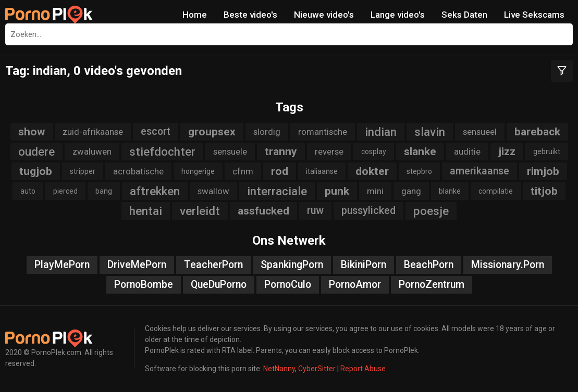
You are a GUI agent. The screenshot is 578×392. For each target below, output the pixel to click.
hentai (146, 211)
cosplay (374, 151)
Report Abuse (363, 369)
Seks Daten (464, 15)
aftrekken (155, 191)
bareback (537, 132)
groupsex (212, 132)
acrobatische (138, 171)
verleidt (200, 211)
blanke (450, 191)
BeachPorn (429, 265)
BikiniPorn (364, 265)
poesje (431, 211)
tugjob (36, 171)
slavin (430, 132)
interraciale (277, 191)
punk (337, 191)
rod (280, 171)
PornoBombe (144, 284)
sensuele (230, 151)
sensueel (480, 132)
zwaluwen (92, 151)
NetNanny (279, 369)
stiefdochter (162, 151)
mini (375, 191)
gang (411, 191)
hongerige (198, 171)
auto (28, 191)
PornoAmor (355, 284)
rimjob (543, 171)
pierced (65, 191)
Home (195, 15)
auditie (467, 151)
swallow (213, 191)
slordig (267, 132)
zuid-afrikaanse (93, 132)
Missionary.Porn (508, 265)
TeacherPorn (213, 265)
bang (104, 191)
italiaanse (322, 171)
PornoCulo (288, 284)
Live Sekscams (534, 15)
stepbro (419, 171)
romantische (323, 132)
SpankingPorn (292, 265)
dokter (372, 171)
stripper (83, 171)
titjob (544, 191)
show (32, 132)
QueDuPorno (219, 284)
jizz (507, 151)
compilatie (496, 191)
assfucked (263, 211)
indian (381, 132)
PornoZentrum (432, 284)
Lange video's (398, 15)
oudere (36, 151)
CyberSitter (317, 369)
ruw (315, 211)
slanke (420, 151)
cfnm (243, 171)
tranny (281, 151)
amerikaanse (479, 171)
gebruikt (547, 151)
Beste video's (250, 15)
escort (156, 131)
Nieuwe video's (324, 15)
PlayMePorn (62, 265)
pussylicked (368, 211)
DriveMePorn (137, 265)
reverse (329, 151)
